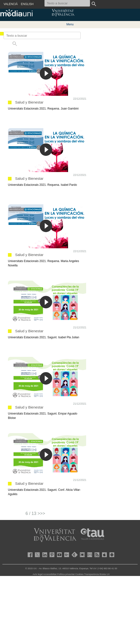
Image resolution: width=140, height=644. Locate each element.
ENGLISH (27, 4)
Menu (70, 24)
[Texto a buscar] (42, 35)
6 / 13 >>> (35, 513)
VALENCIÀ (11, 4)
